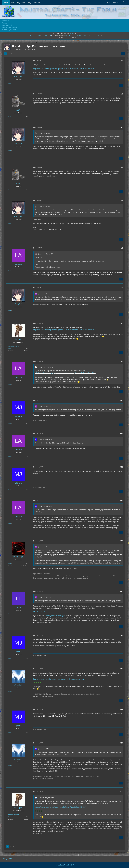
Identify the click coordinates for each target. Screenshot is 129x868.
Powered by (64, 865)
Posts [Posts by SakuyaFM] (10, 83)
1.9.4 (86, 36)
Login (108, 3)
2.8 (53, 36)
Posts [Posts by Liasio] (10, 614)
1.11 (95, 36)
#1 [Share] (122, 60)
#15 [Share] (121, 591)
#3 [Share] (122, 127)
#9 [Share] (122, 361)
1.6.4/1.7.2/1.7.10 (71, 36)
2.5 (42, 36)
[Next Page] (11, 54)
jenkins (73, 33)
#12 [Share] (121, 467)
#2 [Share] (122, 94)
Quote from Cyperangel (46, 798)
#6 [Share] (122, 248)
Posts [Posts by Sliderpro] (10, 348)
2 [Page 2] (8, 54)
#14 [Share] (121, 541)
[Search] (123, 3)
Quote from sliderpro (45, 367)
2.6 (46, 36)
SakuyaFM (18, 49)
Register (116, 3)
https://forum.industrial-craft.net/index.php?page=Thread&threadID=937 (59, 679)
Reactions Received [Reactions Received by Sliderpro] (14, 346)
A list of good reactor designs (55, 616)
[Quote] (121, 85)
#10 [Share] (121, 400)
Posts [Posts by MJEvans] (10, 423)
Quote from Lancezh (45, 294)
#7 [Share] (122, 288)
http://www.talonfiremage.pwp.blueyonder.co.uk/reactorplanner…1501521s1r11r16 (63, 69)
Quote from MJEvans (45, 440)
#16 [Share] (121, 635)
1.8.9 (81, 36)
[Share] (123, 54)
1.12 (100, 36)
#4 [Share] (122, 167)
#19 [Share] (121, 743)
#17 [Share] (121, 669)
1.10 (90, 36)
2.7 (50, 36)
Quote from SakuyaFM (46, 254)
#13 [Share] (121, 500)
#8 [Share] (122, 323)
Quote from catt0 (44, 133)
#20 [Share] (121, 792)
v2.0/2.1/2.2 (32, 36)
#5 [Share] (122, 200)
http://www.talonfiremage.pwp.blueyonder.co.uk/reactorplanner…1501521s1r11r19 (63, 330)
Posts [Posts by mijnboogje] (10, 564)
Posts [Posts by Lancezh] (10, 271)
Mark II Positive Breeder (42, 612)
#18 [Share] (121, 710)
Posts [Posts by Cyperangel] (10, 692)
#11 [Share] (121, 434)
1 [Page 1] (5, 54)
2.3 (39, 36)
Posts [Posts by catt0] (10, 117)
